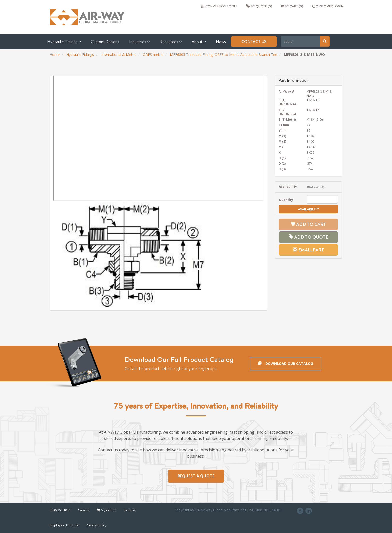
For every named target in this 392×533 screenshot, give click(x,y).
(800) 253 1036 (60, 510)
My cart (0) (292, 6)
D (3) (282, 169)
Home (55, 54)
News (221, 42)
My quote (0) (259, 6)
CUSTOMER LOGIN (328, 6)
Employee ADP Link (64, 525)
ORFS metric (153, 54)
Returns (130, 510)
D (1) (282, 158)
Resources (171, 42)
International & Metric (118, 54)
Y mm (283, 130)
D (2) (282, 163)
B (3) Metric (288, 119)
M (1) (282, 136)
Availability (288, 186)
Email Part (308, 250)
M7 (281, 147)
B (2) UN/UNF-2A (287, 112)
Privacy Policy (96, 525)
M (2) (282, 141)
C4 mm (284, 125)
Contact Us (254, 42)
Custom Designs (105, 42)
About (199, 42)
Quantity (286, 200)
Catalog (84, 510)
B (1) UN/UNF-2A (287, 102)
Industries (139, 42)
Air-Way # (286, 91)
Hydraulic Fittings (64, 42)
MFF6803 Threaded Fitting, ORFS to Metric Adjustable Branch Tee (224, 54)
